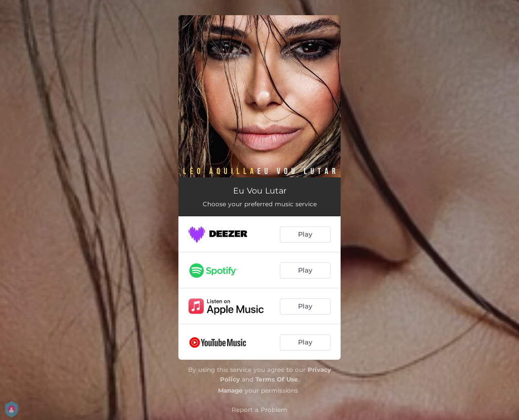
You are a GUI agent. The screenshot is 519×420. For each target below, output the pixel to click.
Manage (230, 390)
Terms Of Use (277, 379)
